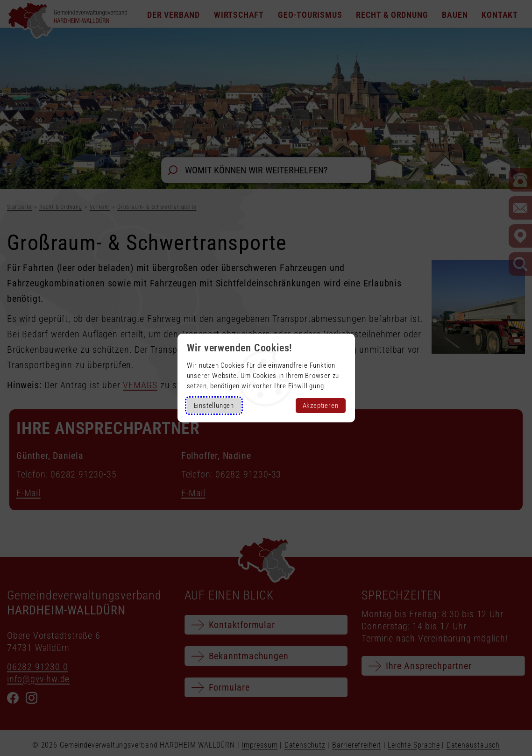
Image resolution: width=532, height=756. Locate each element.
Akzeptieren (321, 406)
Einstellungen (214, 406)
